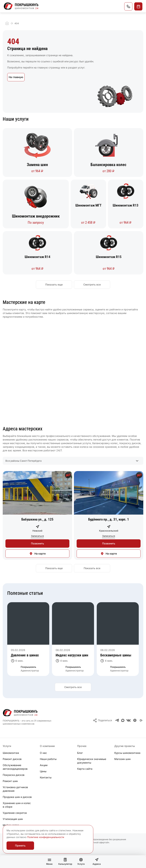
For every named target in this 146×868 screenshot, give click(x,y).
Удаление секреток (15, 813)
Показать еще (54, 284)
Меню (49, 862)
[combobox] (73, 461)
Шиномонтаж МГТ (88, 205)
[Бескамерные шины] (118, 655)
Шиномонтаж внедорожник (36, 216)
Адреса (97, 862)
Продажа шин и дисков (17, 797)
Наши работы (48, 759)
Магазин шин (122, 759)
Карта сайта (85, 769)
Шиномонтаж (11, 753)
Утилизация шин (13, 819)
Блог (80, 753)
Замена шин (37, 165)
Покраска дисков (14, 775)
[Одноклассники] (135, 720)
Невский (37, 531)
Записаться (138, 7)
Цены (43, 771)
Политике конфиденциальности (46, 837)
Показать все (92, 568)
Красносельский (109, 531)
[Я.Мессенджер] (141, 720)
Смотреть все (92, 284)
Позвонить (128, 7)
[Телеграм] (117, 720)
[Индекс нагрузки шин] (73, 655)
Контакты (46, 777)
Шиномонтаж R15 (109, 257)
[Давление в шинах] (28, 655)
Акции (44, 765)
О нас (43, 753)
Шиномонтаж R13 (126, 205)
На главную (16, 77)
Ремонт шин (10, 781)
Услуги (81, 862)
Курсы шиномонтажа (127, 753)
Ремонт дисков (12, 759)
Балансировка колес (109, 165)
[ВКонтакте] (129, 720)
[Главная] (21, 6)
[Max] (123, 720)
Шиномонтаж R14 (37, 257)
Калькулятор (65, 862)
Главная (7, 23)
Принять (20, 846)
